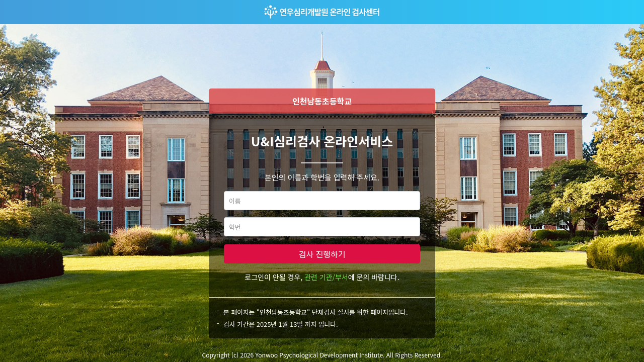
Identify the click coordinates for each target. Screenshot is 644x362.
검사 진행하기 (322, 254)
